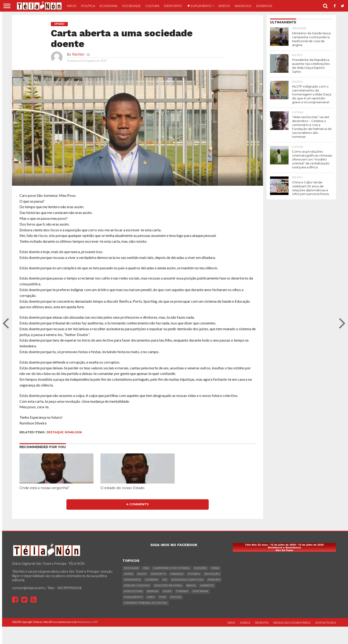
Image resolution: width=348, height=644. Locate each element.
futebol (194, 574)
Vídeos (224, 6)
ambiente (207, 586)
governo (152, 580)
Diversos (264, 6)
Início (72, 6)
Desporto (173, 6)
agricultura (133, 591)
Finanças (177, 574)
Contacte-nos (326, 623)
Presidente (132, 580)
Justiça (176, 597)
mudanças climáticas (187, 580)
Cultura (152, 6)
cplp (162, 597)
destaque (55, 432)
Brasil (191, 586)
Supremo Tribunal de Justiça (146, 603)
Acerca (245, 623)
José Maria (200, 591)
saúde (129, 574)
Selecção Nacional (168, 586)
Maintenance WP (88, 622)
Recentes (262, 623)
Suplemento (200, 6)
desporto (158, 574)
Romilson (73, 432)
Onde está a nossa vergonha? (44, 488)
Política (88, 6)
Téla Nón (78, 54)
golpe (167, 591)
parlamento (133, 597)
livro (151, 597)
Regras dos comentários (292, 623)
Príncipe (214, 580)
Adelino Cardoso (137, 586)
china (215, 568)
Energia (153, 591)
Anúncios (243, 6)
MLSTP (142, 574)
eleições (200, 568)
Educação (212, 574)
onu (146, 568)
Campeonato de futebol (171, 568)
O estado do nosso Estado (123, 488)
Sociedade (131, 6)
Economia (109, 6)
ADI (165, 580)
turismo (182, 591)
